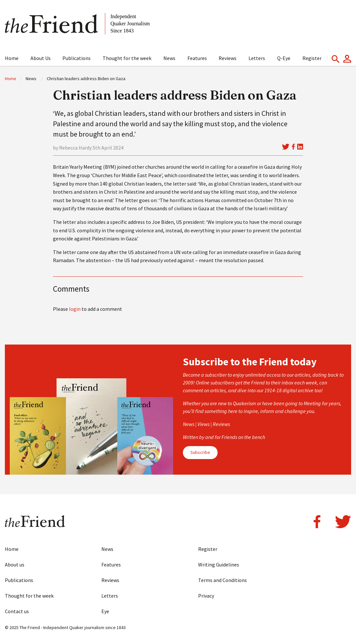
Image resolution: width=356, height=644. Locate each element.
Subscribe (200, 452)
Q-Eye (284, 58)
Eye (105, 611)
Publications (76, 58)
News (169, 58)
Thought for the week (127, 58)
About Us (41, 58)
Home (12, 58)
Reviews (228, 58)
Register (312, 58)
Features (197, 58)
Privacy (206, 596)
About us (15, 565)
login (75, 309)
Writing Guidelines (219, 565)
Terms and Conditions (222, 580)
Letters (257, 58)
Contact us (17, 611)
